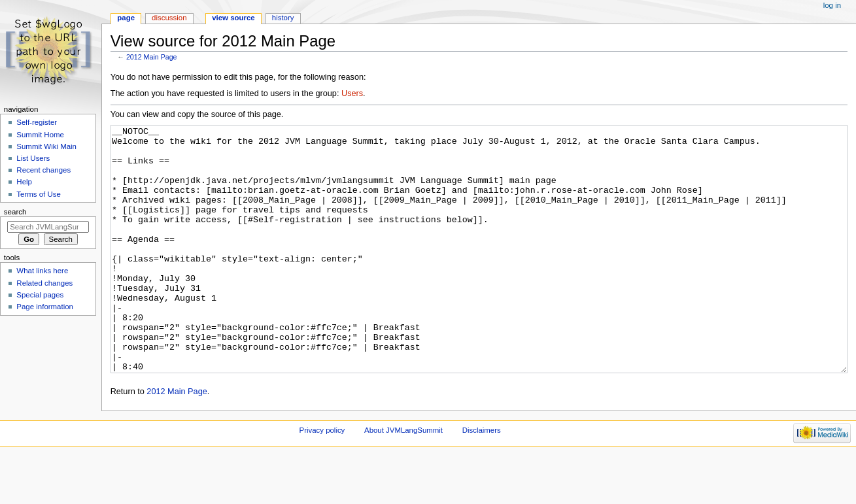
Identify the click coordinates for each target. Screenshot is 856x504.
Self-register (37, 122)
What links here (42, 271)
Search (15, 212)
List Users (33, 158)
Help (24, 182)
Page (126, 18)
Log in (832, 5)
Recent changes (43, 170)
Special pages (40, 295)
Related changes (44, 283)
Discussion (169, 18)
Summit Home (40, 135)
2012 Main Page (152, 57)
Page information (45, 307)
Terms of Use (38, 194)
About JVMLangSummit (403, 479)
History (283, 18)
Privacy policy (322, 479)
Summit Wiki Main (46, 146)
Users (352, 93)
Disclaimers (482, 479)
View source (233, 18)
